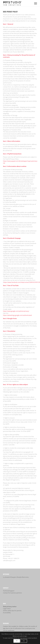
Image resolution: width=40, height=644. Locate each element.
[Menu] (35, 3)
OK (17, 641)
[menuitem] (35, 3)
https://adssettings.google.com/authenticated (17, 315)
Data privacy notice (10, 606)
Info (24, 641)
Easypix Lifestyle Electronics (20, 577)
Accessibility (7, 613)
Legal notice (7, 609)
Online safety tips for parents (12, 611)
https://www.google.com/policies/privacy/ (16, 311)
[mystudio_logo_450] (17, 3)
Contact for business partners (12, 593)
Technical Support (9, 591)
